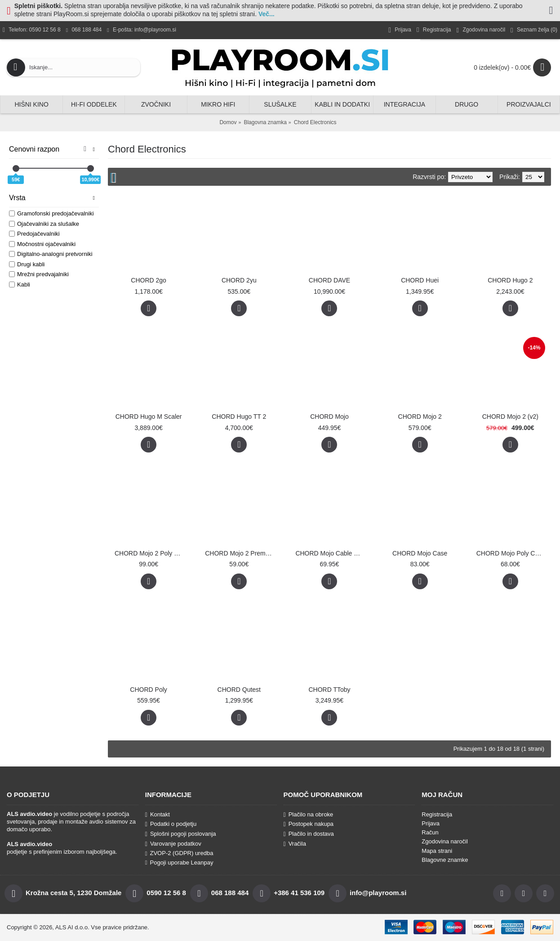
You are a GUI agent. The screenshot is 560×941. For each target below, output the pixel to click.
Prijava (431, 823)
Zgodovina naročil (445, 841)
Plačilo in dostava (309, 834)
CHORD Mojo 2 (420, 417)
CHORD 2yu (239, 280)
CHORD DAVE (329, 280)
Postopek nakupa (309, 824)
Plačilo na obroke (309, 815)
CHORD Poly (148, 690)
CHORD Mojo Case (420, 553)
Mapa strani (437, 851)
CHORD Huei (420, 280)
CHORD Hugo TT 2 (239, 417)
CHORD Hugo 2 (510, 280)
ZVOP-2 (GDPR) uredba (179, 853)
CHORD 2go (149, 280)
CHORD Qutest (239, 690)
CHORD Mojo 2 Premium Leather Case (240, 553)
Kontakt (158, 815)
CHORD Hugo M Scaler (149, 417)
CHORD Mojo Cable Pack (331, 553)
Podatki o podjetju (171, 824)
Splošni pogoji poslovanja (181, 834)
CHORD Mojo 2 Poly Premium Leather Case (150, 553)
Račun (430, 832)
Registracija (437, 814)
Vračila (295, 844)
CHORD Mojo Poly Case (511, 553)
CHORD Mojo (329, 417)
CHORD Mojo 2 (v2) (510, 417)
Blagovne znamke (445, 860)
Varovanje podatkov (173, 844)
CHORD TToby (329, 690)
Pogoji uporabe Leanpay (179, 863)
